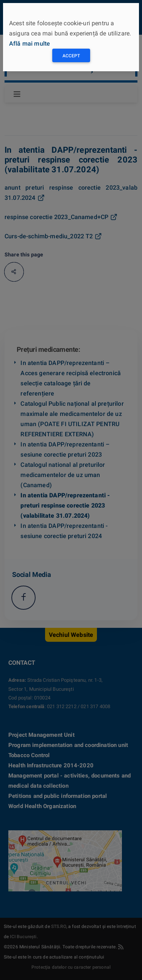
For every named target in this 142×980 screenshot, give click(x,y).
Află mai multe (30, 44)
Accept (71, 56)
